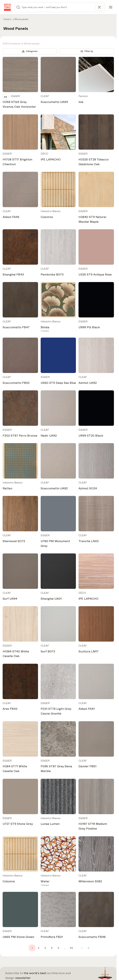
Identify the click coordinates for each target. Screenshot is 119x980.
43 (71, 948)
